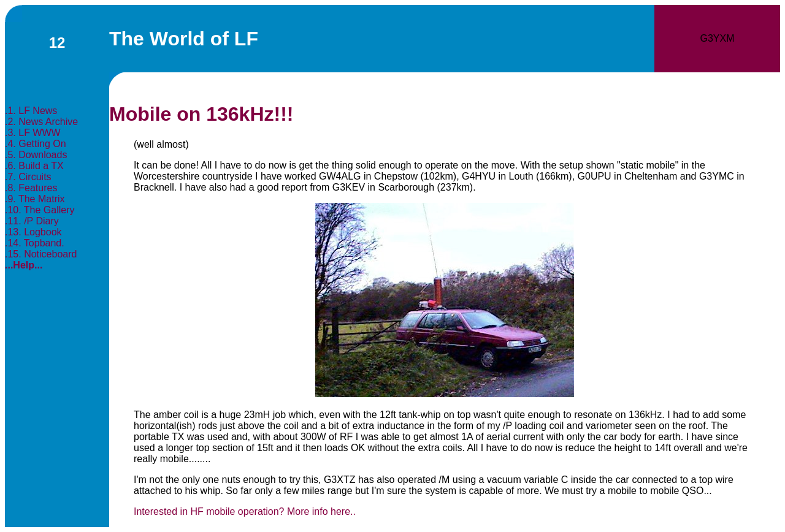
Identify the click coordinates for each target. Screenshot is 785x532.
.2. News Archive (41, 122)
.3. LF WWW (33, 133)
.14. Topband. (35, 243)
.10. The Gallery (40, 210)
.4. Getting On (36, 144)
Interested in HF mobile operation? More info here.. (245, 511)
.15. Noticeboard (41, 254)
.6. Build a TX (34, 166)
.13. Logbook (33, 232)
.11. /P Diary (32, 221)
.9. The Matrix (35, 199)
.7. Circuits (28, 177)
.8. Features (31, 188)
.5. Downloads (36, 155)
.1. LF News (31, 111)
